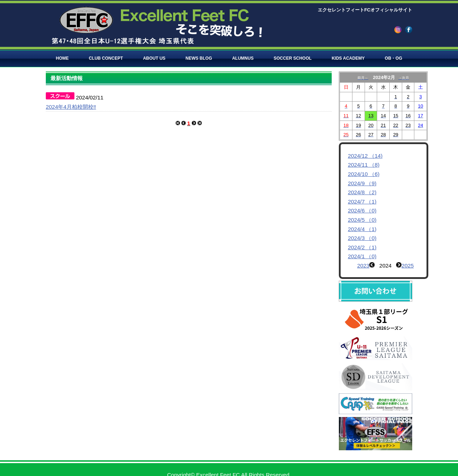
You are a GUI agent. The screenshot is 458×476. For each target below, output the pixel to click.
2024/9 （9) (362, 183)
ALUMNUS (243, 58)
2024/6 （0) (362, 210)
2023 (363, 266)
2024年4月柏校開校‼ (71, 107)
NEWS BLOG (199, 58)
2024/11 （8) (364, 165)
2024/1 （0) (362, 256)
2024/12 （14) (365, 156)
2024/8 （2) (362, 192)
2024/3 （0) (362, 238)
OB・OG (393, 58)
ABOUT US (154, 58)
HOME (62, 58)
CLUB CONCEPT (106, 58)
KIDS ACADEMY (348, 58)
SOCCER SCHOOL (293, 58)
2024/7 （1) (362, 202)
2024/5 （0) (362, 220)
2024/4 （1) (362, 229)
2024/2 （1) (362, 247)
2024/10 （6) (364, 174)
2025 (408, 266)
